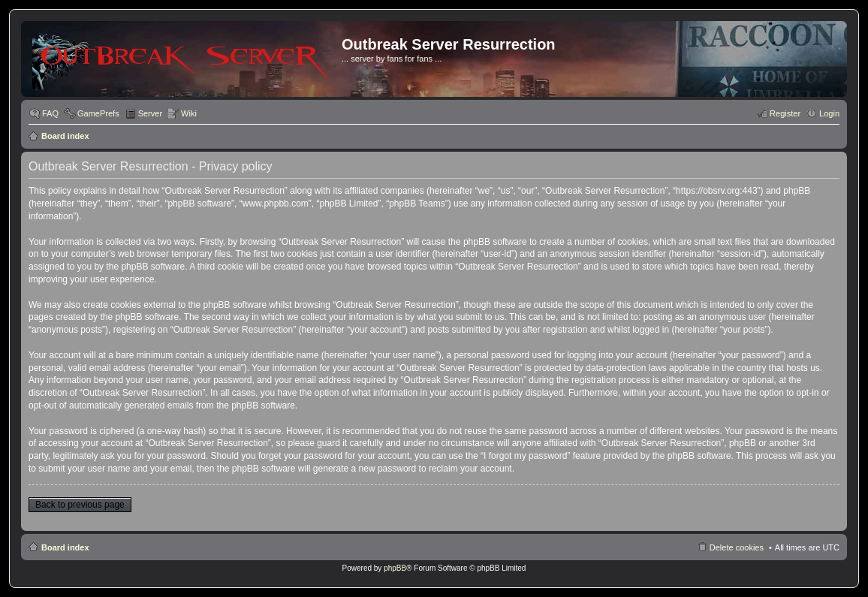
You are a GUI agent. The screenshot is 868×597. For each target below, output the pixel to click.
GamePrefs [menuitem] (98, 113)
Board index (65, 136)
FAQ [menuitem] (50, 113)
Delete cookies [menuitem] (737, 547)
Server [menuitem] (150, 113)
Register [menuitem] (785, 113)
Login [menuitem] (829, 113)
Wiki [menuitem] (189, 113)
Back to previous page (80, 505)
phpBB (395, 568)
